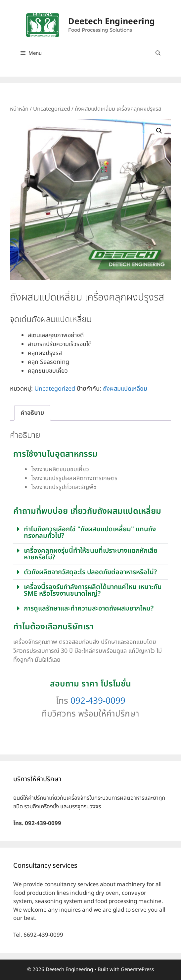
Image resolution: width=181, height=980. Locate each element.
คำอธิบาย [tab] (32, 413)
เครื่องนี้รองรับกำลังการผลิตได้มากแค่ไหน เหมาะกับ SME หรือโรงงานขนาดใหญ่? (93, 590)
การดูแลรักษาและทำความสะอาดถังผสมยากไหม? (89, 609)
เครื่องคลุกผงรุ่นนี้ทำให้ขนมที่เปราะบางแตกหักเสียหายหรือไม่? (91, 554)
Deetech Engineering (112, 21)
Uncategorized (52, 109)
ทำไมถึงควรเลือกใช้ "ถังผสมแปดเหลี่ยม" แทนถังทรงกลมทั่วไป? (90, 533)
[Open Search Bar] (158, 53)
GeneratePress (137, 970)
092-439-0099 (98, 701)
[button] (159, 131)
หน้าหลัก (19, 109)
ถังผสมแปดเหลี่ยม (125, 389)
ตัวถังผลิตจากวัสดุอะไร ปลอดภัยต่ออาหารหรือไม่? (90, 572)
